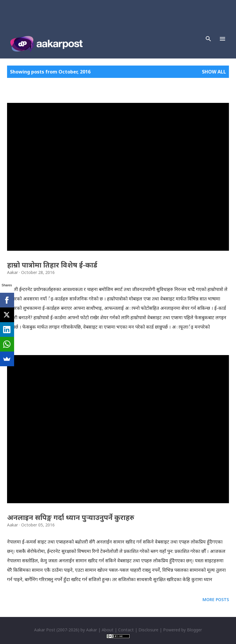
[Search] (208, 39)
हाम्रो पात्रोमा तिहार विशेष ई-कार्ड (52, 265)
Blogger (194, 630)
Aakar (92, 630)
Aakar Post (45, 630)
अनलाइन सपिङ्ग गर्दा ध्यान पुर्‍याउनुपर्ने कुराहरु (71, 517)
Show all (214, 72)
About (108, 630)
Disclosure (148, 630)
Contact (126, 630)
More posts (216, 599)
